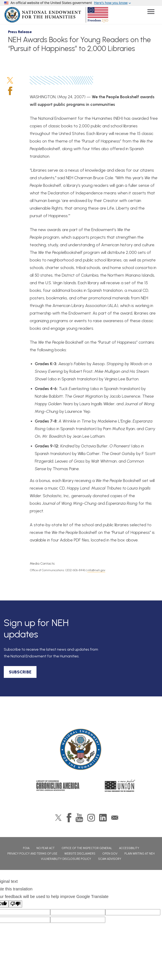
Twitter (10, 80)
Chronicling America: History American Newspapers (58, 786)
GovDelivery (115, 818)
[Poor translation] (15, 904)
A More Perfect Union (120, 786)
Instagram (91, 818)
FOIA (26, 848)
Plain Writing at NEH (140, 854)
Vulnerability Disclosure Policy (66, 859)
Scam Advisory (110, 859)
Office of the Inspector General (87, 848)
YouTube (79, 818)
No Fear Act (46, 848)
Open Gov (110, 854)
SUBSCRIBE (20, 672)
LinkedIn (103, 818)
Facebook (10, 91)
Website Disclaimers (80, 854)
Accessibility (129, 848)
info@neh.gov (96, 570)
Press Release (20, 32)
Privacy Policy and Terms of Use (32, 854)
